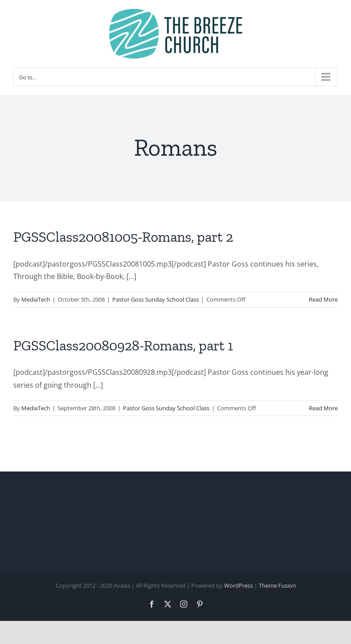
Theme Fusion (277, 585)
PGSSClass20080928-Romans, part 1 (123, 346)
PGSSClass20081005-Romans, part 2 (123, 237)
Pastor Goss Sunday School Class (156, 299)
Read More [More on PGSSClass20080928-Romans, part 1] (323, 408)
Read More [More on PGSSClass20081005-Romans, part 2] (323, 299)
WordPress (239, 585)
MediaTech (36, 299)
